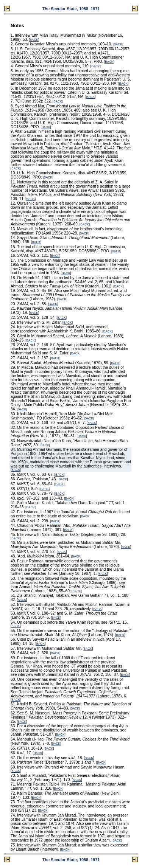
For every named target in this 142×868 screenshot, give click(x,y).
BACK (34, 40)
